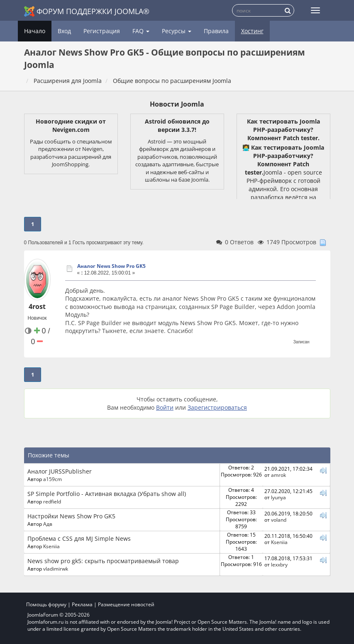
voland (279, 520)
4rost (37, 306)
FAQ (141, 31)
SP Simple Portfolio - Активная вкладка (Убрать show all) (107, 494)
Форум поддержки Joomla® (87, 11)
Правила (216, 31)
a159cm (52, 479)
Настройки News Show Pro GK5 (71, 516)
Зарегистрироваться (217, 407)
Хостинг (252, 31)
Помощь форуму (46, 604)
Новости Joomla (177, 104)
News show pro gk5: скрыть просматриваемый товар (103, 561)
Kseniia (51, 546)
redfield (52, 501)
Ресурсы (177, 31)
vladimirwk (56, 569)
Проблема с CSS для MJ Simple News (79, 538)
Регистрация (102, 31)
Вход (64, 31)
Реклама (82, 604)
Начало (35, 31)
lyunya (278, 497)
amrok (278, 475)
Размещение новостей (126, 604)
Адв (48, 524)
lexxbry (279, 564)
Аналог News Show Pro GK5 (111, 266)
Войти (165, 407)
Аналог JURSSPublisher (60, 471)
